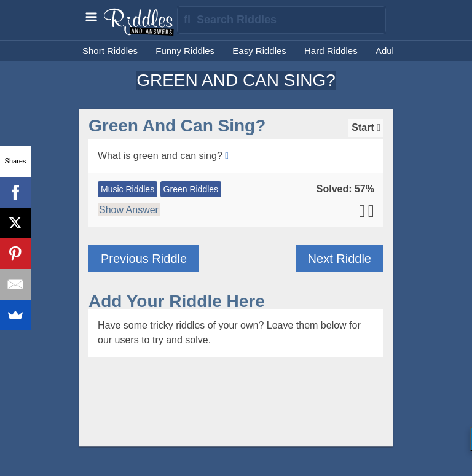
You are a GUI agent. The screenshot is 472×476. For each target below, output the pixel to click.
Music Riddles (128, 189)
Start (366, 127)
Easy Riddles (259, 51)
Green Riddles (191, 189)
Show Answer (129, 210)
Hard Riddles (331, 51)
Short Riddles (110, 51)
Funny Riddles (185, 51)
